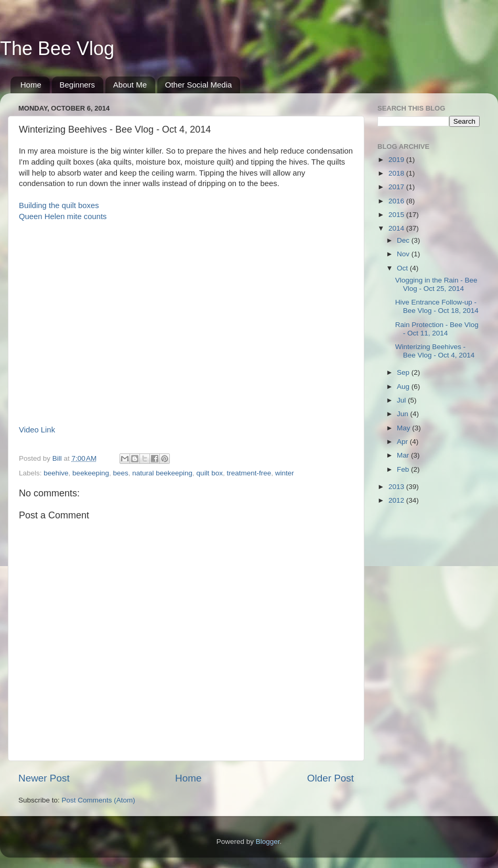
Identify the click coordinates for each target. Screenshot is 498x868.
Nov (404, 254)
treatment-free (249, 473)
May (404, 428)
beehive (56, 473)
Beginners (78, 85)
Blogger (268, 842)
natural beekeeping (162, 473)
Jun (404, 414)
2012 (397, 500)
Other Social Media (199, 85)
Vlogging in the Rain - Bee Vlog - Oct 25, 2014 (436, 284)
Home (31, 85)
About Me (130, 85)
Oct (403, 268)
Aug (404, 387)
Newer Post (44, 778)
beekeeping (91, 473)
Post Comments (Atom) (99, 800)
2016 (397, 201)
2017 (397, 187)
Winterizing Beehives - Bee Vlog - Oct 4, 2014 (435, 351)
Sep (404, 372)
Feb (404, 469)
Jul (402, 400)
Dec (404, 240)
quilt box (210, 473)
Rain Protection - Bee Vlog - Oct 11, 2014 (437, 329)
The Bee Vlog (57, 48)
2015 (397, 215)
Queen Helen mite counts (63, 216)
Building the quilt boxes (59, 205)
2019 (397, 160)
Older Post (331, 778)
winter (285, 473)
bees (120, 473)
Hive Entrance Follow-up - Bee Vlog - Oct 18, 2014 (437, 306)
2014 (397, 228)
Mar (404, 455)
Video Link (37, 430)
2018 (397, 173)
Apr (403, 442)
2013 (397, 487)
